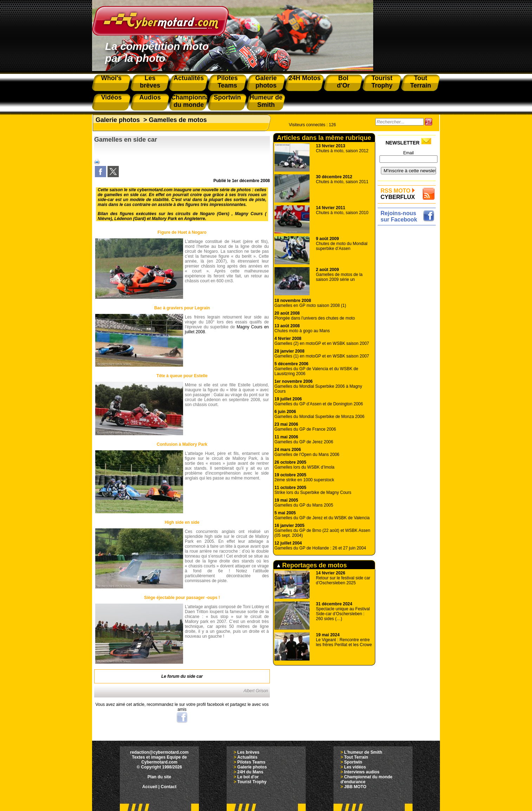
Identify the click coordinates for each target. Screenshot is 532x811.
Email (408, 153)
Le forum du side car (182, 676)
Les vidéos (355, 767)
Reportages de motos (312, 565)
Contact (169, 787)
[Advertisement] (408, 333)
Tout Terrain (356, 757)
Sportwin (353, 762)
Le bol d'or (248, 777)
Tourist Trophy (252, 782)
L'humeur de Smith (363, 752)
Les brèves (248, 752)
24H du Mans (250, 772)
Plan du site (159, 777)
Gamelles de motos (178, 120)
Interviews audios (362, 772)
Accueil (150, 787)
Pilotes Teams (251, 762)
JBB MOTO (355, 787)
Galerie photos (118, 120)
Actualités (247, 757)
